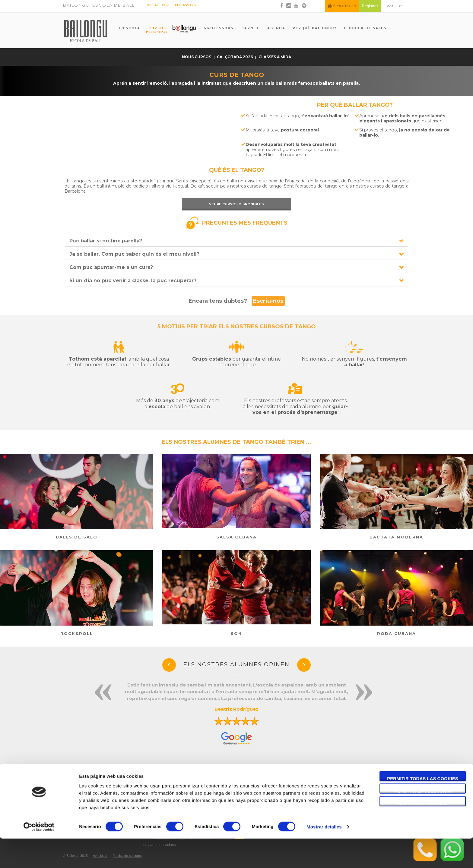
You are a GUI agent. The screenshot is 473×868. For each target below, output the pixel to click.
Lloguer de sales (365, 28)
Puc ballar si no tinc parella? (106, 241)
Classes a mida (275, 57)
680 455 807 (186, 5)
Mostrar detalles (324, 856)
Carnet (249, 28)
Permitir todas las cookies (423, 808)
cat (390, 6)
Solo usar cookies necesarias (423, 833)
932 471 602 (158, 5)
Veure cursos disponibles (237, 204)
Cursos (154, 30)
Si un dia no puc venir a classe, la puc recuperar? (133, 281)
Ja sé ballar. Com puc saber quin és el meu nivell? (134, 254)
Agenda (276, 28)
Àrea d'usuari (342, 6)
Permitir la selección (423, 820)
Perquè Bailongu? (315, 28)
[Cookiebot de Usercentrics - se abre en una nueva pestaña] (39, 856)
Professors (218, 28)
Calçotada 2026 (235, 57)
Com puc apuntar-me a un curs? (111, 267)
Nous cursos (197, 57)
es (401, 6)
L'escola (129, 28)
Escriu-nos (268, 301)
